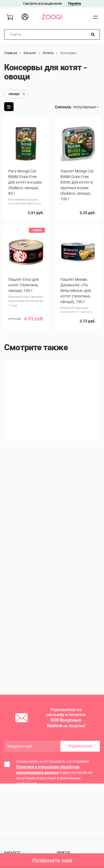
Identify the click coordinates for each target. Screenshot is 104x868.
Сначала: (63, 107)
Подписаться (80, 746)
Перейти (74, 3)
